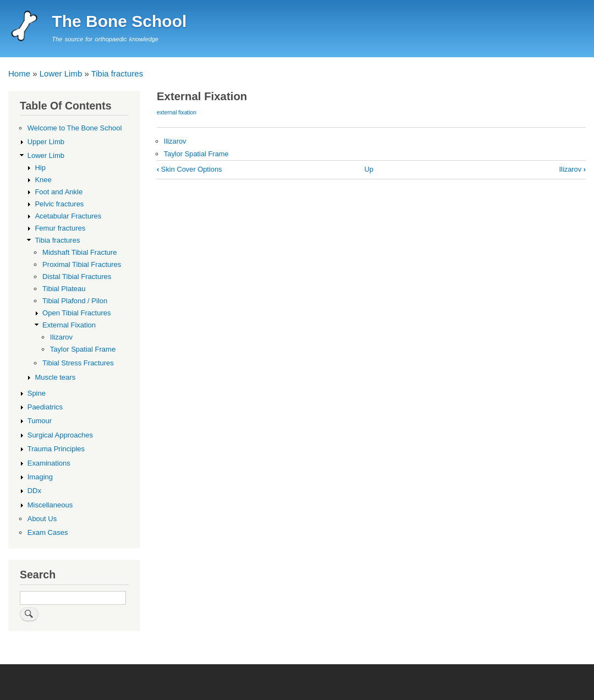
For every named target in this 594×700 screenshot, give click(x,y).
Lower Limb (61, 73)
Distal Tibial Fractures (77, 277)
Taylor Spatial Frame (196, 154)
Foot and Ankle (59, 192)
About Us (42, 519)
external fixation (177, 113)
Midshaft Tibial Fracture (79, 252)
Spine (37, 393)
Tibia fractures (117, 73)
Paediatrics (45, 407)
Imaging (40, 477)
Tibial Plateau (64, 289)
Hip (40, 168)
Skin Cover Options (189, 169)
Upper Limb (46, 142)
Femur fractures (60, 228)
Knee (43, 180)
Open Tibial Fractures (76, 313)
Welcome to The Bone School (75, 128)
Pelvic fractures (59, 204)
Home (19, 73)
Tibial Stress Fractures (78, 363)
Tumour (40, 421)
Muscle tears (55, 377)
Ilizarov (175, 141)
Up (369, 169)
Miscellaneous (50, 505)
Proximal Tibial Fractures (82, 264)
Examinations (49, 463)
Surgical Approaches (60, 435)
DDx (34, 491)
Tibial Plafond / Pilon (75, 301)
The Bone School (119, 21)
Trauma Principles (56, 449)
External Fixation (69, 325)
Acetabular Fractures (68, 216)
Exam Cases (48, 532)
